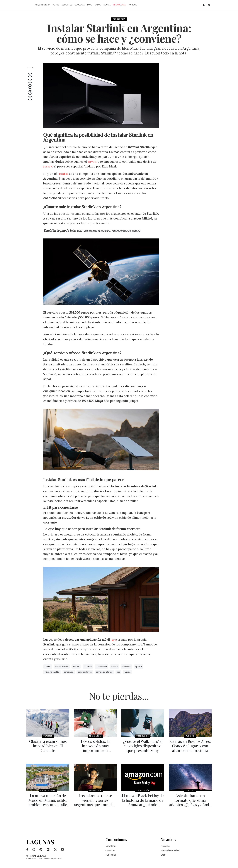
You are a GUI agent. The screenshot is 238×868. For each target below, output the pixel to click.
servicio (93, 161)
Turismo (133, 5)
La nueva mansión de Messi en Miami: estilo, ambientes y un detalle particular (48, 801)
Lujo (90, 5)
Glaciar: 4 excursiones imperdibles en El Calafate (48, 743)
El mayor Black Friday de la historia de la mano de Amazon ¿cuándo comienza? (143, 801)
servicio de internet (104, 672)
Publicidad (111, 853)
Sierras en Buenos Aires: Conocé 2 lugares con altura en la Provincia (190, 745)
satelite (114, 667)
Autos (56, 5)
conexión (88, 667)
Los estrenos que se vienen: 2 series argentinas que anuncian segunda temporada (95, 801)
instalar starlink (62, 667)
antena (128, 672)
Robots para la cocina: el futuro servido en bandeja (120, 231)
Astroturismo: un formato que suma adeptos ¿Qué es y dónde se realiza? (190, 799)
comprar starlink (85, 672)
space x (139, 667)
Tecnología (119, 5)
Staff (163, 853)
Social (107, 5)
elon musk (126, 667)
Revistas (165, 844)
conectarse (69, 672)
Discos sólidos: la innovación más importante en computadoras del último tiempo (95, 750)
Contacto (110, 849)
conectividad (101, 667)
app (114, 639)
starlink (48, 667)
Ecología (80, 5)
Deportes (67, 5)
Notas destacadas (170, 849)
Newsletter (111, 844)
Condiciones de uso (34, 857)
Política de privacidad (53, 857)
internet (76, 667)
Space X (49, 166)
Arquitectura (43, 5)
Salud (98, 5)
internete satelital (52, 672)
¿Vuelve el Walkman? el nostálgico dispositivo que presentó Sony (143, 745)
